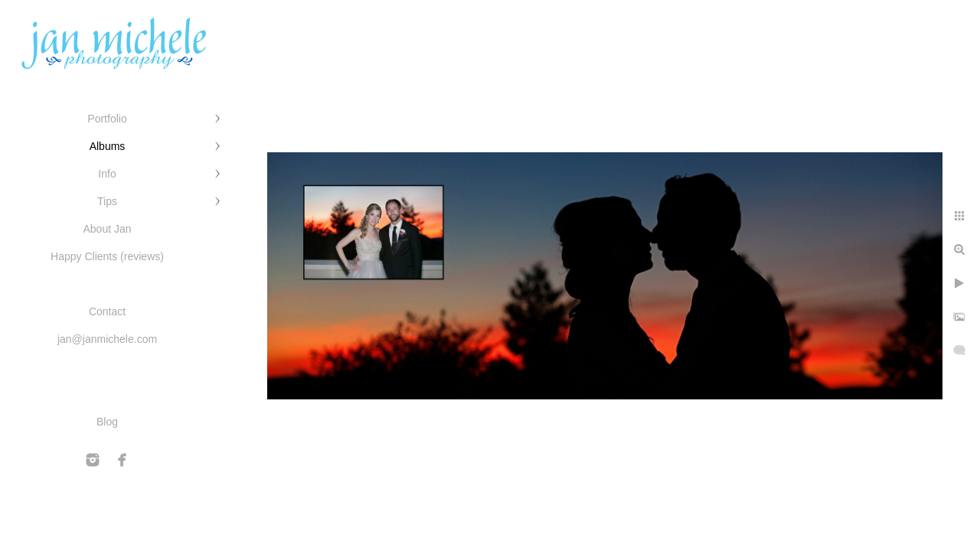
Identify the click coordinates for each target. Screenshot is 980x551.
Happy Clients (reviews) (107, 256)
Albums (108, 146)
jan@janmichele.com (107, 339)
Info (107, 174)
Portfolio (107, 119)
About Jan (107, 229)
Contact (107, 311)
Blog (107, 422)
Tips (107, 201)
